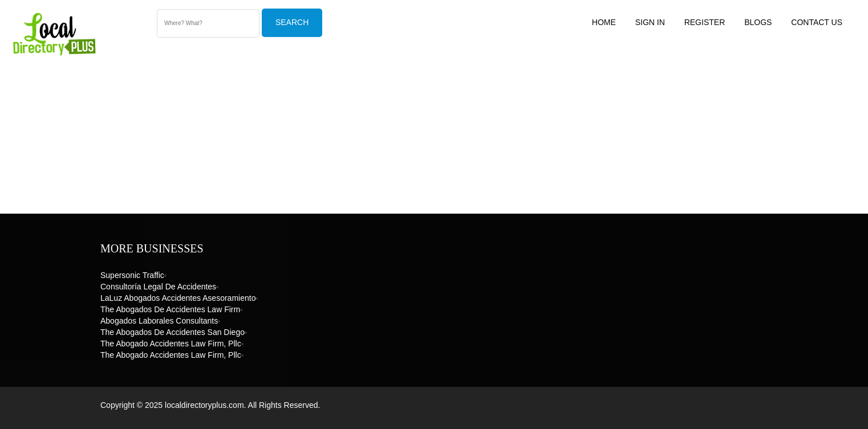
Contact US (817, 22)
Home (604, 22)
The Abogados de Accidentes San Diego (173, 332)
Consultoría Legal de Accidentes (158, 287)
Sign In (650, 22)
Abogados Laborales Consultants (159, 321)
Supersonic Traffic (132, 275)
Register (705, 22)
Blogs (758, 22)
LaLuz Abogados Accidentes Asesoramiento (178, 298)
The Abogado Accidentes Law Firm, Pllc (171, 344)
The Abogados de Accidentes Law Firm (170, 309)
